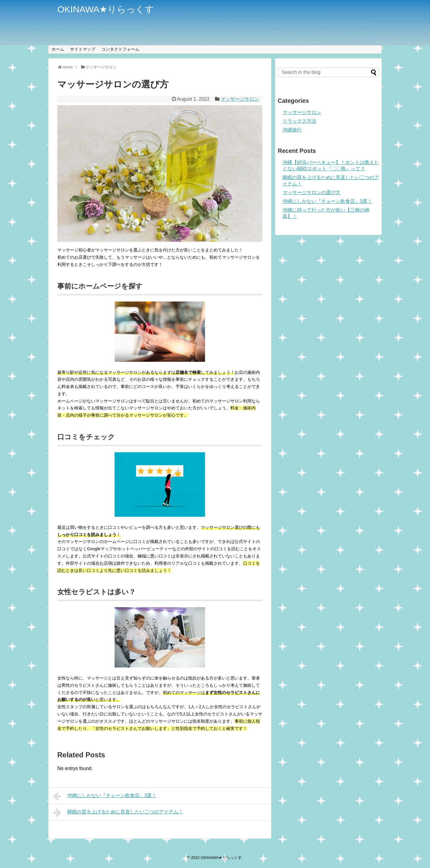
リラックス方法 (299, 121)
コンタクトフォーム (120, 49)
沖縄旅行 (292, 130)
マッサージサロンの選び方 (311, 193)
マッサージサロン (240, 99)
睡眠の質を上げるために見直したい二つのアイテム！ (118, 813)
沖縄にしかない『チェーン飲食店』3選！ (105, 796)
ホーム (58, 49)
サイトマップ (83, 49)
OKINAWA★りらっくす (106, 9)
